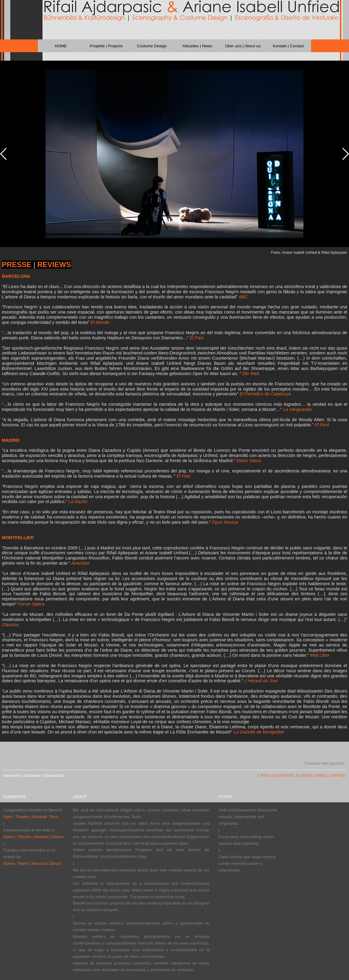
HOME (61, 46)
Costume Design (152, 46)
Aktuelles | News (197, 46)
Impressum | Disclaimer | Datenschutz (34, 776)
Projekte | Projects (106, 46)
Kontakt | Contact (288, 46)
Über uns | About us (243, 46)
